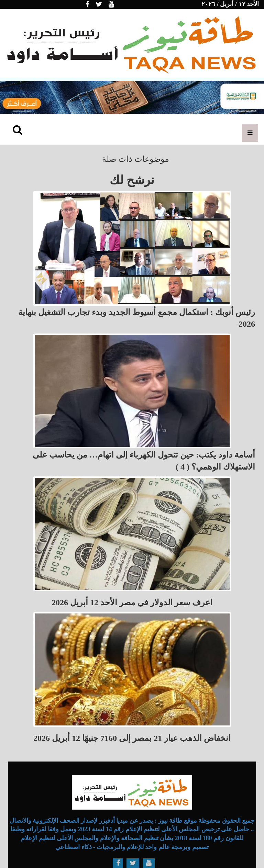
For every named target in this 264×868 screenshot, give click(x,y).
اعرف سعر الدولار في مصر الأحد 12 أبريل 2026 (132, 602)
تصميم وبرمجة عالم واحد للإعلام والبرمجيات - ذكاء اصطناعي (132, 847)
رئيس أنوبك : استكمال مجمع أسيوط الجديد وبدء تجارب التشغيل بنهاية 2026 (137, 318)
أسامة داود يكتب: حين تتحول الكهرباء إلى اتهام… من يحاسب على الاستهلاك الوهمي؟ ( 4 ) (144, 461)
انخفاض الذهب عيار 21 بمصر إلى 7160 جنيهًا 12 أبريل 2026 (132, 738)
